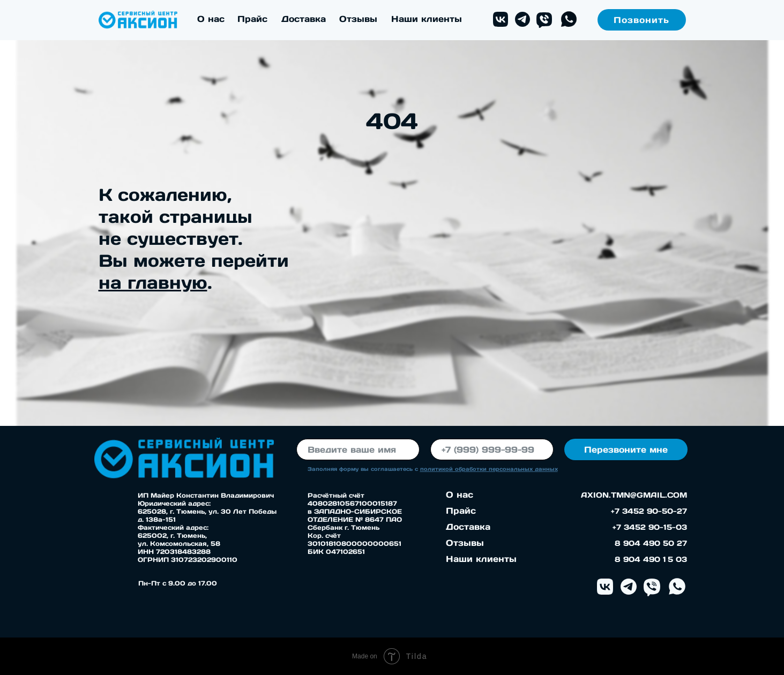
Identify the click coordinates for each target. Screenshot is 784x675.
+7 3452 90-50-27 (649, 511)
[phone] (492, 449)
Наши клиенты (427, 19)
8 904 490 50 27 (651, 543)
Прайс (252, 19)
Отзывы (358, 19)
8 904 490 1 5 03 (651, 559)
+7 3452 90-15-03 (650, 527)
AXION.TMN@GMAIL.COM (634, 495)
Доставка (304, 19)
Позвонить (641, 20)
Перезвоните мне (626, 449)
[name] (358, 449)
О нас (211, 19)
